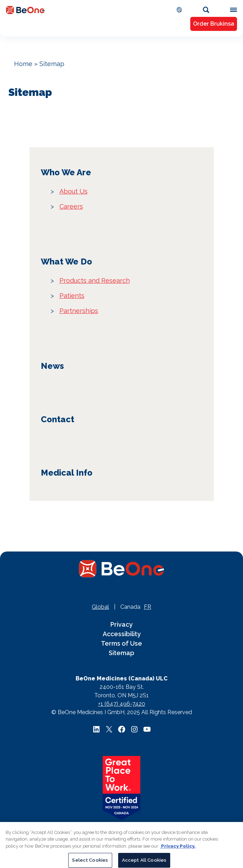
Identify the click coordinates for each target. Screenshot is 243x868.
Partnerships (79, 311)
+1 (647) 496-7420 (122, 704)
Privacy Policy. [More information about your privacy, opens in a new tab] (178, 849)
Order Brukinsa (214, 24)
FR (148, 607)
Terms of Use (121, 643)
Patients (72, 296)
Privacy (121, 624)
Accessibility (122, 634)
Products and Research (95, 280)
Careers (71, 206)
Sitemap (121, 653)
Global (100, 607)
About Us (73, 191)
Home (23, 64)
